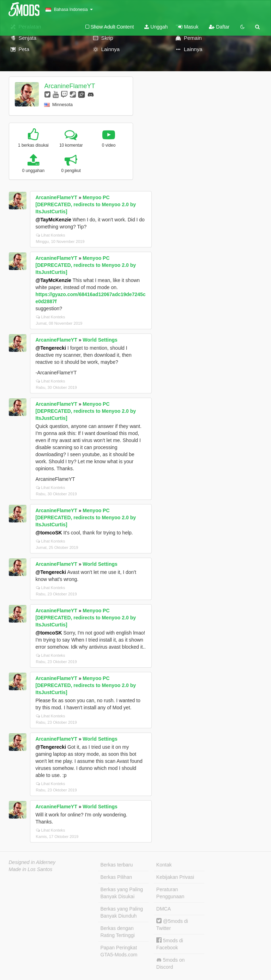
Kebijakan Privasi (175, 877)
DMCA (164, 909)
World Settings (100, 340)
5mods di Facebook (170, 944)
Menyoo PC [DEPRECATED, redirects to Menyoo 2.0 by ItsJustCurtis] (86, 204)
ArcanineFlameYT (70, 86)
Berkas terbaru (117, 865)
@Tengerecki (51, 348)
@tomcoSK (49, 533)
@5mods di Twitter (172, 924)
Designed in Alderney (32, 862)
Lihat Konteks (51, 235)
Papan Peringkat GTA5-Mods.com (119, 951)
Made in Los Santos (31, 869)
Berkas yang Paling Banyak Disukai (122, 893)
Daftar (219, 27)
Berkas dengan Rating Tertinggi (118, 932)
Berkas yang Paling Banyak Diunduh (122, 912)
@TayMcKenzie (53, 220)
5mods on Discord (170, 963)
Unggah (156, 27)
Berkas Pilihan (116, 877)
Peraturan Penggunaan (170, 893)
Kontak (164, 865)
